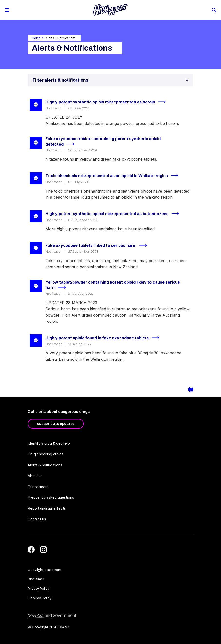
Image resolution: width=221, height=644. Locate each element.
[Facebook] (31, 550)
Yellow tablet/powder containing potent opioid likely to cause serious (113, 285)
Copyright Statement (45, 570)
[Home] (110, 10)
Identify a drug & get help (49, 443)
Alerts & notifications (45, 465)
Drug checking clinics (46, 454)
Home (36, 38)
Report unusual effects (47, 508)
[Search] (214, 9)
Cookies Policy (40, 598)
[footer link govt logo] (110, 616)
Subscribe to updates (56, 424)
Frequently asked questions (51, 497)
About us (35, 476)
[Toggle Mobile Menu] (7, 10)
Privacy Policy (38, 589)
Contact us (37, 519)
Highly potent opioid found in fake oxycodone (104, 338)
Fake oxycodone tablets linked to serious (98, 245)
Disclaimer (36, 579)
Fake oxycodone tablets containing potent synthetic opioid (103, 142)
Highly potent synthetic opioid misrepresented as (108, 102)
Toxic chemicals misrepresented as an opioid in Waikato (114, 176)
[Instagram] (44, 550)
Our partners (38, 487)
